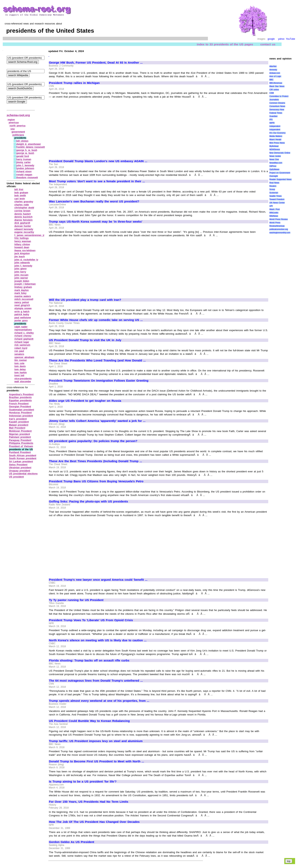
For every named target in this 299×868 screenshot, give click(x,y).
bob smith (20, 196)
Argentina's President (21, 394)
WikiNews (274, 216)
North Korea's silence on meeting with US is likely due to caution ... (98, 640)
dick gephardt (22, 223)
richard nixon (24, 172)
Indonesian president (21, 416)
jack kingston (22, 253)
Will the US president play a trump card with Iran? (85, 300)
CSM (272, 93)
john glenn (20, 269)
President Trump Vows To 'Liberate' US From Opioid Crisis (91, 620)
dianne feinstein (23, 220)
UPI (271, 206)
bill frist (19, 190)
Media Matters (276, 136)
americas (14, 123)
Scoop (272, 189)
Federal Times (276, 113)
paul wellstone (23, 318)
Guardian (273, 116)
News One (274, 159)
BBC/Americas (276, 83)
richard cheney (23, 336)
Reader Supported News (280, 179)
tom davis (20, 366)
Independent (275, 126)
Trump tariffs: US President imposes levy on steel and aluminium (96, 741)
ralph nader (21, 327)
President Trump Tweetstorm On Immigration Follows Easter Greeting (99, 381)
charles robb (22, 205)
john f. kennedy (25, 165)
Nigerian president (19, 434)
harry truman (24, 159)
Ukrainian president (20, 468)
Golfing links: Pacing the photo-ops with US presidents (89, 501)
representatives (23, 330)
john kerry (20, 272)
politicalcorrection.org (279, 229)
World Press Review (279, 219)
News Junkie (275, 156)
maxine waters (23, 296)
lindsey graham (23, 287)
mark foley (20, 293)
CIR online (274, 90)
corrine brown (22, 211)
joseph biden (22, 281)
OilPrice (273, 166)
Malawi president (19, 425)
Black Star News (277, 86)
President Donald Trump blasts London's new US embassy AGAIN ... (98, 161)
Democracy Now (277, 110)
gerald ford (23, 156)
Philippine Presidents (21, 443)
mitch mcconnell (24, 299)
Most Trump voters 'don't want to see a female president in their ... (97, 181)
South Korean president (23, 458)
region (11, 120)
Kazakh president (19, 422)
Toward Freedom (277, 199)
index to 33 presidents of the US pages (225, 44)
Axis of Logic (275, 76)
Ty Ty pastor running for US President (76, 600)
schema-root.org (18, 115)
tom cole (19, 363)
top (289, 861)
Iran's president (18, 419)
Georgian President (20, 407)
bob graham (21, 193)
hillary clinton (22, 244)
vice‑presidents (23, 379)
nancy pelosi (22, 302)
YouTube (290, 39)
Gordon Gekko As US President (72, 842)
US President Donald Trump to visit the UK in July (85, 340)
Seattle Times (275, 196)
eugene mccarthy (24, 232)
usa (13, 129)
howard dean (22, 247)
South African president (23, 456)
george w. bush (25, 153)
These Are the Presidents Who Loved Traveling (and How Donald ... (97, 360)
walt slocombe (23, 382)
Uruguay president (20, 471)
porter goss (21, 321)
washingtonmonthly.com (280, 233)
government (18, 132)
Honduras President (20, 413)
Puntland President (20, 452)
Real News (274, 183)
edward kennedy (24, 229)
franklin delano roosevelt (30, 147)
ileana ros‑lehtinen (25, 251)
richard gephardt (24, 339)
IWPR (272, 123)
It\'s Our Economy (277, 133)
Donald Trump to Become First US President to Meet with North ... (96, 761)
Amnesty (273, 70)
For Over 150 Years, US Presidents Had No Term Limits (89, 802)
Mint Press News (277, 143)
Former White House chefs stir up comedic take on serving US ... (96, 320)
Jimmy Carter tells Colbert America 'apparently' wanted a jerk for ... (97, 421)
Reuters (273, 186)
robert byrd (21, 348)
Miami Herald (275, 140)
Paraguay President (20, 440)
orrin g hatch (22, 312)
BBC (271, 80)
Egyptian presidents (20, 401)
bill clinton (22, 141)
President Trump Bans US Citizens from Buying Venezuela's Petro (96, 481)
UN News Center (277, 203)
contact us (268, 44)
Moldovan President (20, 431)
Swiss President (18, 465)
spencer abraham (24, 357)
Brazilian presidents (20, 397)
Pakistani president (20, 437)
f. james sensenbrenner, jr (29, 235)
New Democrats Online (280, 153)
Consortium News (277, 106)
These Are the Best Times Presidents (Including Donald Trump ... (96, 461)
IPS (271, 120)
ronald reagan (24, 175)
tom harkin (20, 373)
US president (16, 477)
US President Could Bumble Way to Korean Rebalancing (89, 721)
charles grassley (24, 202)
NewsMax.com (276, 163)
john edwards (22, 263)
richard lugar (22, 342)
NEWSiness (275, 150)
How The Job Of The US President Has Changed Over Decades (94, 822)
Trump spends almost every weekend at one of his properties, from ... (99, 701)
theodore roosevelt (27, 178)
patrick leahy (22, 314)
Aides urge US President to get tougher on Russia (85, 401)
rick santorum (22, 345)
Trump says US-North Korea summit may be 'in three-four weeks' (96, 222)
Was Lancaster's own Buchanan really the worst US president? (94, 201)
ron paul (19, 351)
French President (19, 404)
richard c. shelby (24, 333)
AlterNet (273, 66)
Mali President (17, 428)
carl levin (20, 199)
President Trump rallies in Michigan (74, 83)
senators (19, 354)
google (271, 39)
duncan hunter (23, 226)
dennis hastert (23, 214)
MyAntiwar (274, 146)
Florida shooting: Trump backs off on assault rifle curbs (89, 660)
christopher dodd (24, 208)
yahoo (281, 39)
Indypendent (275, 130)
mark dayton (21, 290)
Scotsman (274, 193)
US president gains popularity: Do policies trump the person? (93, 441)
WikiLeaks (274, 213)
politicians (18, 135)
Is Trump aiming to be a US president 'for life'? (83, 782)
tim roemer (21, 360)
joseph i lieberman (25, 284)
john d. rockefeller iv (26, 260)
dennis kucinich (23, 217)
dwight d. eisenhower (29, 144)
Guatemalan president (22, 410)
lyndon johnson (25, 168)
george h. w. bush (27, 150)
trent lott (19, 376)
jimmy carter (23, 162)
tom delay (20, 369)
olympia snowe (23, 308)
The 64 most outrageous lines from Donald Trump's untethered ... (96, 681)
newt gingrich (22, 305)
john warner (21, 278)
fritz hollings (21, 238)
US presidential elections (23, 474)
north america (18, 126)
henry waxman (23, 241)
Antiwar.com (275, 73)
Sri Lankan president (21, 462)
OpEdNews (274, 169)
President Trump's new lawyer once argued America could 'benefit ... (98, 580)
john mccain (21, 275)
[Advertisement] (82, 127)
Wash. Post (275, 209)
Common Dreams (277, 103)
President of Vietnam (21, 446)
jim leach (19, 257)
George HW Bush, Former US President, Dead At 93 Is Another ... (96, 63)
